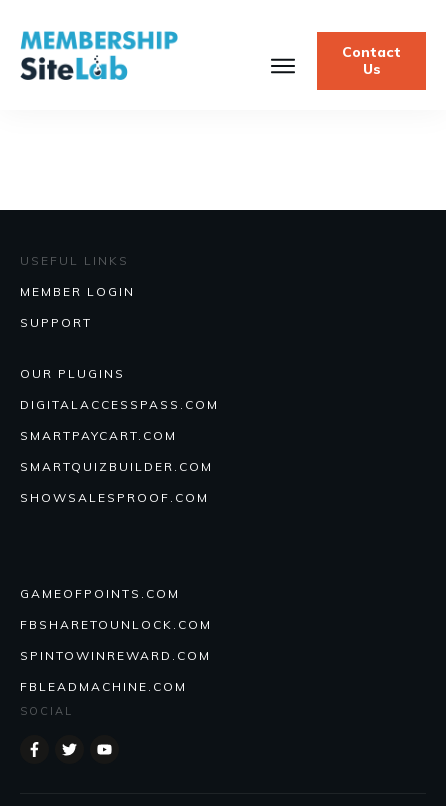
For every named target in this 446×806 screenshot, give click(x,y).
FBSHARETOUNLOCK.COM (116, 624)
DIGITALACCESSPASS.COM (119, 404)
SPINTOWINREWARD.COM (115, 655)
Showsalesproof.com (114, 497)
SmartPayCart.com (98, 435)
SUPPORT (56, 322)
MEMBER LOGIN (77, 291)
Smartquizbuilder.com (116, 466)
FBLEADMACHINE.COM (103, 686)
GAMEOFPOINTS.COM (100, 593)
